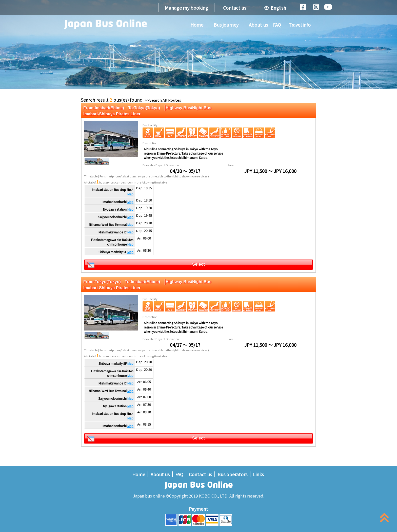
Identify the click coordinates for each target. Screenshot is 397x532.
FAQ (277, 25)
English (275, 8)
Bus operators (232, 474)
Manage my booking (186, 8)
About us (258, 25)
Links (258, 474)
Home (197, 25)
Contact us (235, 8)
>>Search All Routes (163, 100)
